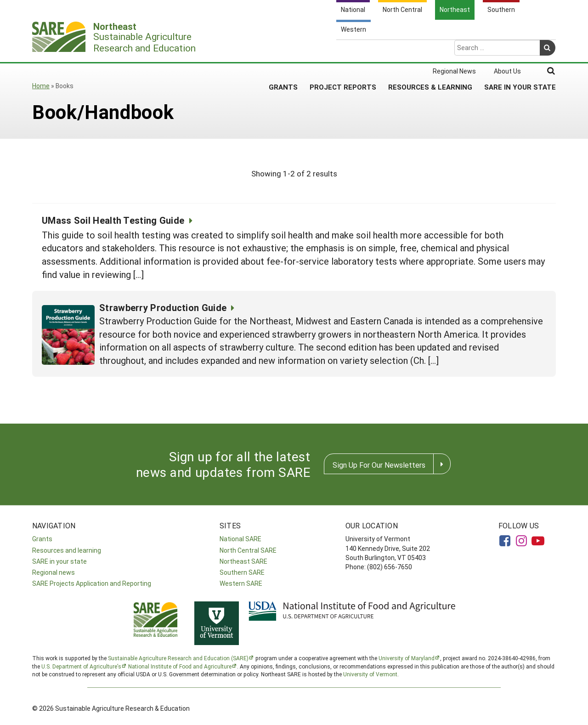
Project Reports (343, 50)
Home (41, 86)
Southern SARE (242, 572)
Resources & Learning (430, 50)
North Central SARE (248, 550)
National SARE (240, 539)
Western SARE (241, 583)
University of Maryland (407, 658)
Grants (283, 50)
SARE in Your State (520, 50)
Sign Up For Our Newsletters (379, 465)
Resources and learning (67, 550)
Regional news (54, 572)
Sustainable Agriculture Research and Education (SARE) (178, 658)
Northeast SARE (243, 561)
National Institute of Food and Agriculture (180, 666)
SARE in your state (59, 561)
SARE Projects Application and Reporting (92, 583)
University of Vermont (370, 674)
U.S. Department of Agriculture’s (81, 666)
